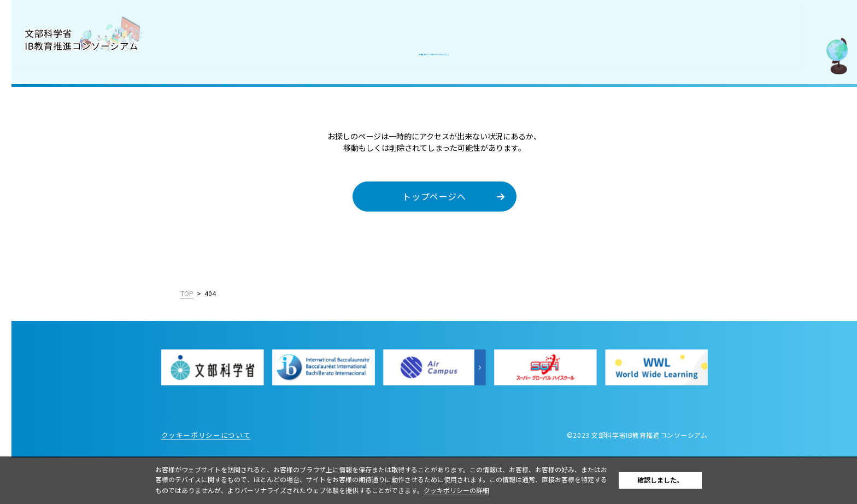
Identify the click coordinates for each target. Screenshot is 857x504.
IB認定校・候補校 (48, 131)
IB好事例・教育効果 (52, 155)
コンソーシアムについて (60, 83)
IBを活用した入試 (48, 179)
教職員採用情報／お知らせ (64, 203)
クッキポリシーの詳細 (496, 490)
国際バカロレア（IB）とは (64, 107)
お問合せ (32, 227)
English (132, 333)
